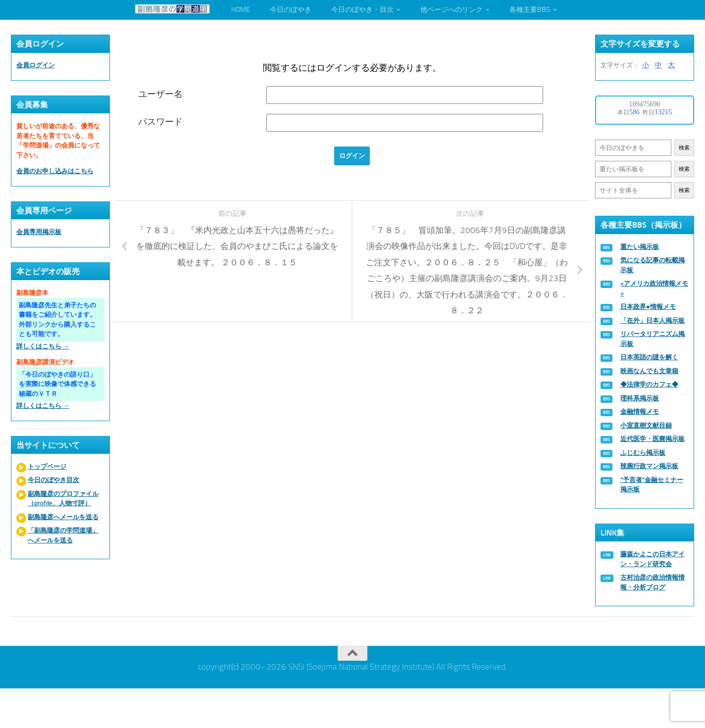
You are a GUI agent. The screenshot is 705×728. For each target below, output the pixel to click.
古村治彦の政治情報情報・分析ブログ (653, 582)
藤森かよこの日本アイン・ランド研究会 (653, 559)
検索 (684, 148)
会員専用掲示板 (39, 232)
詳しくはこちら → (43, 346)
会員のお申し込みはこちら (55, 171)
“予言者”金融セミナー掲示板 (652, 485)
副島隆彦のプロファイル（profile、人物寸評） (63, 499)
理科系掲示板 (640, 398)
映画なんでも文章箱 (649, 371)
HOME (241, 10)
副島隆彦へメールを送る (63, 517)
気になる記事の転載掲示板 (653, 265)
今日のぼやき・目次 (362, 10)
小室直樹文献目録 (646, 425)
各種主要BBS (530, 10)
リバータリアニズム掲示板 (653, 339)
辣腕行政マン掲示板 (649, 466)
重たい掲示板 (640, 247)
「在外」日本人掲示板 (653, 320)
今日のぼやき (291, 10)
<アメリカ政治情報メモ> (654, 288)
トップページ (47, 466)
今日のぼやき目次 (53, 480)
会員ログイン (36, 65)
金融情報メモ (640, 412)
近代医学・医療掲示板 (653, 439)
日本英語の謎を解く (649, 357)
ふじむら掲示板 (643, 453)
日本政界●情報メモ (648, 307)
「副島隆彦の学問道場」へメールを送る (63, 535)
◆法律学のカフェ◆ (649, 384)
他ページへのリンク (452, 10)
